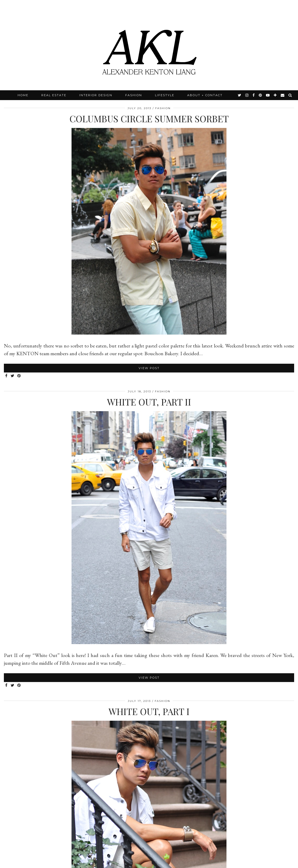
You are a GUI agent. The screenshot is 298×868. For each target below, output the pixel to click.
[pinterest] (261, 95)
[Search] (290, 95)
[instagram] (247, 95)
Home (23, 95)
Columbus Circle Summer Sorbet (149, 119)
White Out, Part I (149, 711)
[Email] (283, 95)
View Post (149, 368)
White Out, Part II (149, 402)
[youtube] (268, 95)
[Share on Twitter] (13, 376)
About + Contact (205, 95)
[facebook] (254, 95)
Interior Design (96, 95)
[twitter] (240, 95)
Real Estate (54, 95)
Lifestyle (165, 95)
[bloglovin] (275, 95)
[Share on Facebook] (7, 376)
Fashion (134, 95)
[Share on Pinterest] (19, 376)
